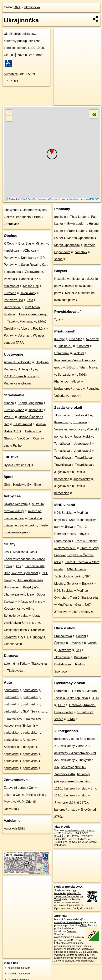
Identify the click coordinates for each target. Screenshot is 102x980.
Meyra (8, 802)
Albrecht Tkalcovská (18, 362)
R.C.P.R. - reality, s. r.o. (20, 376)
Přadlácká (76, 643)
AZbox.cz (30, 251)
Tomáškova (62, 444)
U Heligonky (26, 369)
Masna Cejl (31, 286)
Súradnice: (11, 74)
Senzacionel (12, 307)
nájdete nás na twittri (19, 968)
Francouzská (63, 636)
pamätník (81, 252)
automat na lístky (15, 664)
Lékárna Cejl (13, 795)
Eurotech (10, 293)
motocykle (28, 747)
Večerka (9, 279)
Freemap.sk (55, 199)
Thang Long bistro (31, 403)
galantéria (14, 272)
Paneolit (25, 279)
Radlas (80, 664)
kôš (6, 552)
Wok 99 (9, 417)
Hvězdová (65, 650)
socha (58, 259)
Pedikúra (39, 329)
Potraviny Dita (13, 300)
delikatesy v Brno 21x (76, 746)
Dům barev (28, 258)
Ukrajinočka (32, 7)
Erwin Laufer (76, 224)
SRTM (91, 955)
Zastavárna (33, 272)
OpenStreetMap (35, 199)
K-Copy (9, 244)
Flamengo (26, 321)
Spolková (61, 671)
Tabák (11, 321)
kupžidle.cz (11, 251)
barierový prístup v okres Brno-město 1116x (73, 781)
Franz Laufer (76, 231)
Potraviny (10, 258)
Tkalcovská (39, 664)
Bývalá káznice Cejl (17, 465)
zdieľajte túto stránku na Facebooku (68, 895)
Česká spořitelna (15, 630)
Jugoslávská (82, 437)
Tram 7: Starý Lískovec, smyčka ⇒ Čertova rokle (77, 555)
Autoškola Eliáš (14, 828)
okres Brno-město (18, 217)
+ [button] (9, 113)
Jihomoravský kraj (35, 210)
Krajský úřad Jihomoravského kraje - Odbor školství (24, 594)
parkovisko (11, 690)
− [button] (9, 119)
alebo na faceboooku (19, 974)
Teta (30, 300)
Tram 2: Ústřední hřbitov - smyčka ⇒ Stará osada (73, 534)
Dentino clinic (35, 795)
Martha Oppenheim (81, 238)
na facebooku (65, 892)
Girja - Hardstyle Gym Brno (22, 485)
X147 (96, 698)
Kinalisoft (19, 552)
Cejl (10, 55)
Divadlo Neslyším (16, 504)
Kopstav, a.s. (13, 609)
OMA (17, 7)
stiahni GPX (61, 839)
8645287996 (82, 833)
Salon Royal (29, 265)
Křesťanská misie (30, 602)
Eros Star (25, 244)
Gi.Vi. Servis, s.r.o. (36, 711)
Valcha (92, 643)
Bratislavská (63, 664)
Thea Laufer (79, 217)
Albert (25, 329)
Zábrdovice (11, 224)
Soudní (81, 636)
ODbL (83, 925)
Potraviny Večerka (16, 335)
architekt (60, 217)
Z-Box (71, 367)
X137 (61, 705)
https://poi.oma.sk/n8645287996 (84, 199)
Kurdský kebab (14, 410)
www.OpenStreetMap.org (68, 922)
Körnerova (61, 422)
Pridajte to (81, 958)
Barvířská (80, 657)
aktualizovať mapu (75, 830)
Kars (45, 265)
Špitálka (60, 643)
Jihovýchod (12, 210)
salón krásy (28, 293)
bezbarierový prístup (68, 389)
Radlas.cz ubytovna (17, 383)
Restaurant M (23, 424)
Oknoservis (12, 644)
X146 (71, 719)
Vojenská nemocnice (68, 429)
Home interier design (33, 314)
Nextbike (60, 279)
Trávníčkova (63, 458)
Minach (41, 244)
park (31, 525)
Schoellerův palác (16, 616)
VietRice (23, 438)
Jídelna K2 (36, 410)
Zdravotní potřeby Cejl (19, 788)
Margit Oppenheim (67, 245)
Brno (37, 217)
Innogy (38, 637)
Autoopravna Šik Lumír (20, 726)
